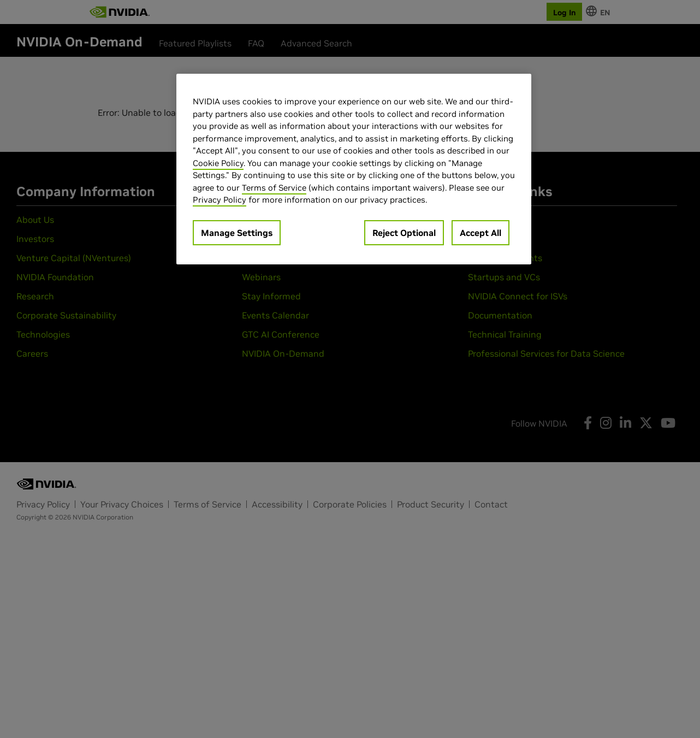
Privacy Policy (220, 200)
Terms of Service (274, 188)
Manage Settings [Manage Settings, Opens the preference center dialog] (237, 233)
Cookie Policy (218, 163)
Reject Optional (404, 233)
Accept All (480, 233)
